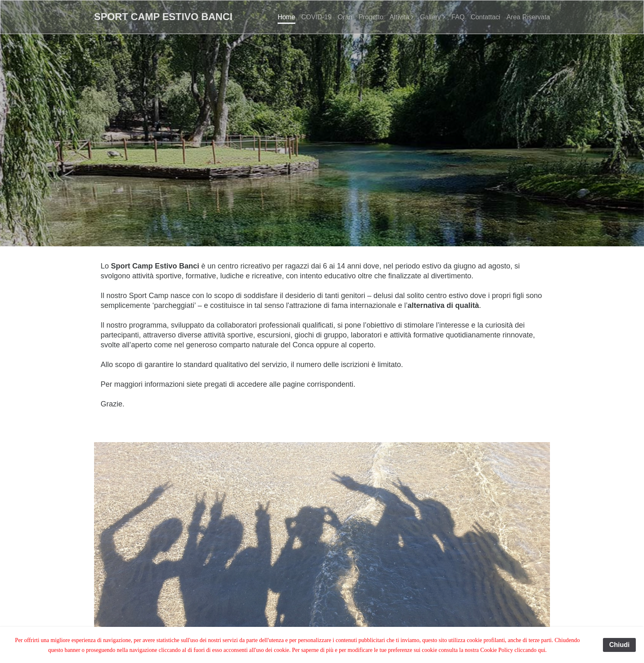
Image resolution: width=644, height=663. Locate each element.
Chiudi (619, 645)
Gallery (430, 17)
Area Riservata (528, 17)
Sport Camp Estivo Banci (163, 17)
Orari (345, 17)
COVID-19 (317, 17)
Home (286, 17)
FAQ (458, 17)
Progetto (371, 17)
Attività (399, 17)
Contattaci (485, 17)
